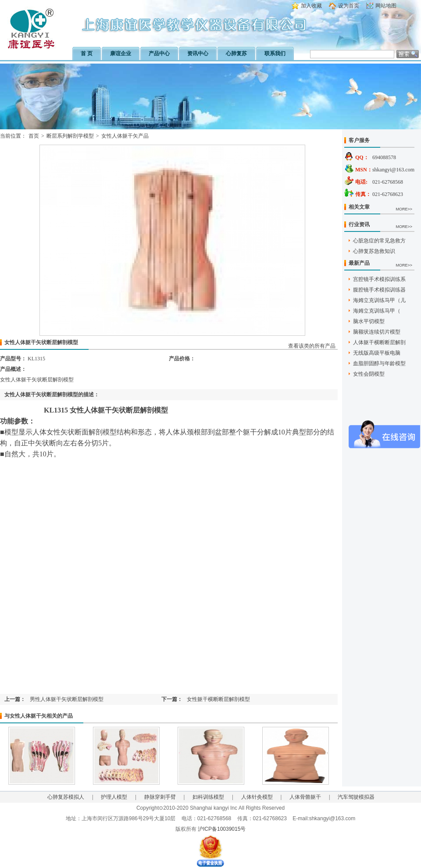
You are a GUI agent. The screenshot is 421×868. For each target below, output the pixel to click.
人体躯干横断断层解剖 (379, 342)
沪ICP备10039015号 (222, 829)
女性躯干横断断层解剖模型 (218, 699)
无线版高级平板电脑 (377, 353)
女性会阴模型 (369, 374)
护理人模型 (114, 797)
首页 (34, 136)
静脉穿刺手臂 (160, 797)
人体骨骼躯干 (305, 797)
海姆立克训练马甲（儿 (379, 300)
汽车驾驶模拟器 (356, 797)
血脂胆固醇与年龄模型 (379, 363)
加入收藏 (311, 6)
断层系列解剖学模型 (70, 136)
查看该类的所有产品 (312, 346)
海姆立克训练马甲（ (377, 311)
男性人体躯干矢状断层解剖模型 (67, 699)
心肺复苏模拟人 (66, 797)
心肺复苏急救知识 (374, 251)
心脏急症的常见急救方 (379, 241)
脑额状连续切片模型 (377, 332)
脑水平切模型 (369, 321)
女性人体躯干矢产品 (125, 136)
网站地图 (386, 6)
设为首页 (349, 6)
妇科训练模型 (208, 797)
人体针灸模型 (257, 797)
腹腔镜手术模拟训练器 (379, 290)
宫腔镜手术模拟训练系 (379, 279)
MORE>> (404, 209)
